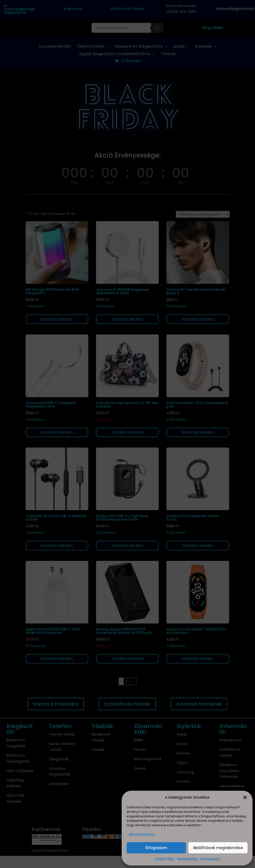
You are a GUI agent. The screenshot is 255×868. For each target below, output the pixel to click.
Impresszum (210, 859)
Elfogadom (156, 848)
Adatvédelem (187, 859)
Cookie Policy (164, 859)
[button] (245, 797)
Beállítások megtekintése (218, 848)
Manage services (142, 834)
